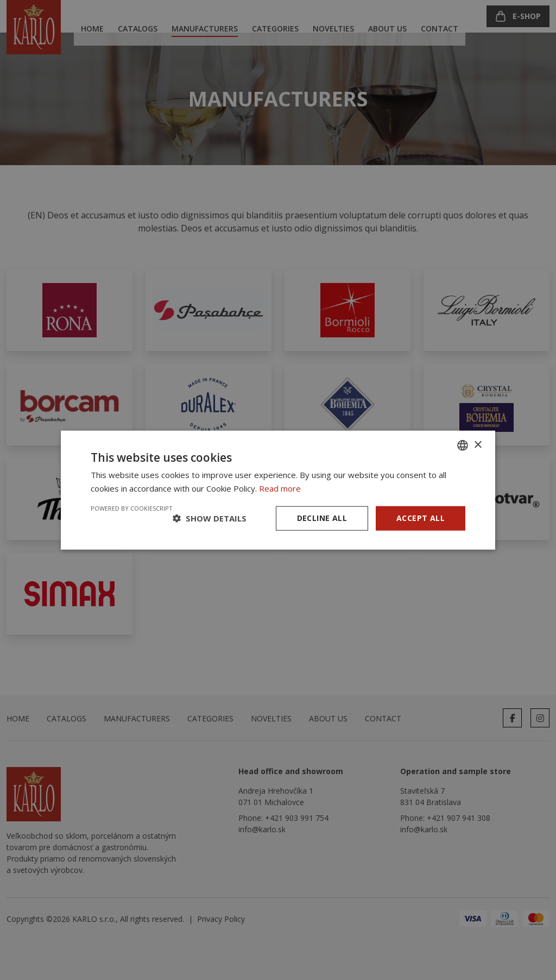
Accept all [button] (421, 518)
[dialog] (278, 490)
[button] (210, 518)
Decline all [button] (322, 518)
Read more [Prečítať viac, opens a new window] (280, 488)
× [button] (478, 445)
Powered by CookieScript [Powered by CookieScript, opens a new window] (132, 508)
